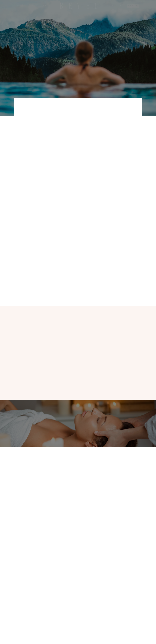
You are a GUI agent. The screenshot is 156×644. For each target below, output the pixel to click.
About (20, 6)
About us (60, 363)
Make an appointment (33, 363)
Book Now (133, 6)
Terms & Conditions (98, 622)
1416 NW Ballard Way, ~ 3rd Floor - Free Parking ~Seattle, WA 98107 (118, 137)
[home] (78, 6)
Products (43, 6)
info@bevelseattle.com (44, 137)
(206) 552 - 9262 (43, 133)
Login (121, 6)
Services (79, 618)
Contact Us (94, 613)
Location (30, 6)
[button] (111, 6)
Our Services (109, 285)
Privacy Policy (95, 618)
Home (78, 609)
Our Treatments (96, 56)
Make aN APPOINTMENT (64, 56)
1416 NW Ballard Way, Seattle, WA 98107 (78, 573)
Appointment (95, 609)
